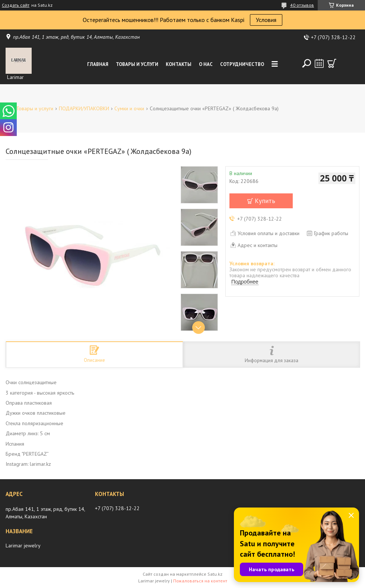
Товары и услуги (137, 64)
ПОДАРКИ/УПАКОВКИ (84, 108)
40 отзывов (302, 5)
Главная (98, 64)
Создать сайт (16, 5)
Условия (266, 20)
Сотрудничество (242, 64)
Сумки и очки (129, 108)
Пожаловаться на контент (200, 581)
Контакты (179, 64)
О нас (206, 64)
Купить (265, 201)
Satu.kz (215, 574)
